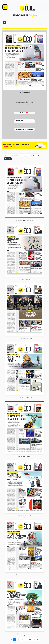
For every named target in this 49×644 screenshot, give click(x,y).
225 (30, 640)
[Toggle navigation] (4, 22)
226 (34, 640)
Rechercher (8, 159)
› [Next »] (38, 640)
